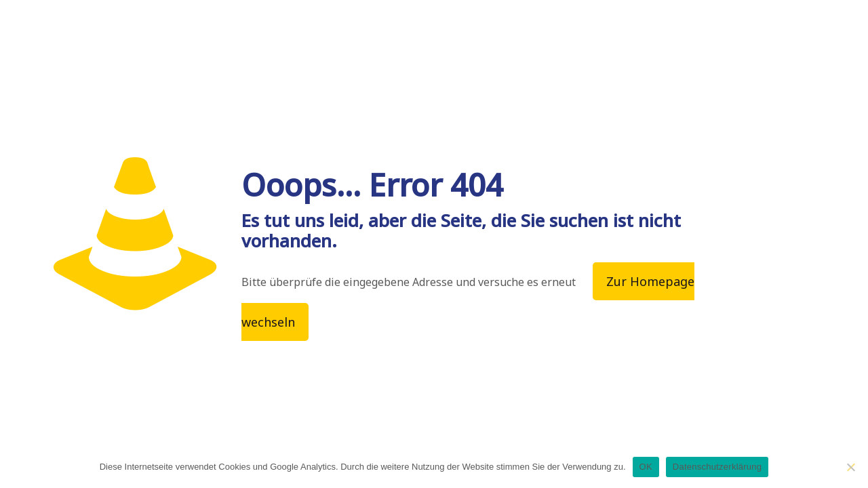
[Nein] (851, 467)
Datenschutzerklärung (717, 467)
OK (646, 467)
